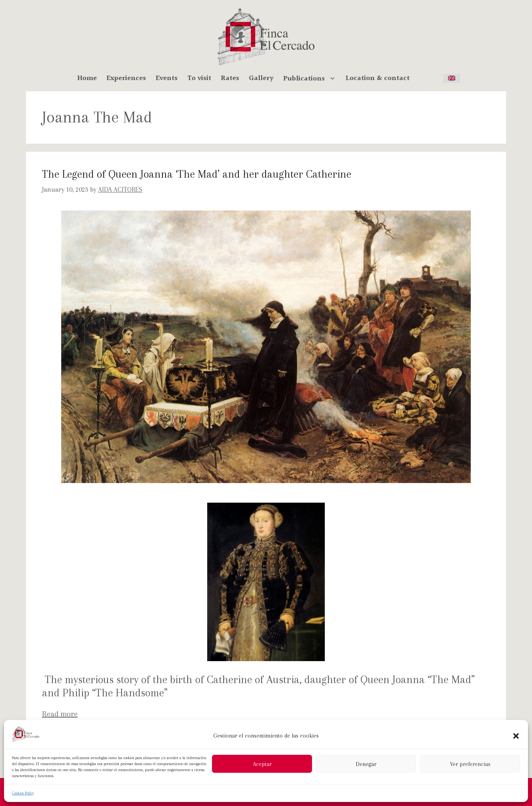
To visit (199, 78)
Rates (230, 78)
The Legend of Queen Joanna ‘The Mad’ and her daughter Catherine (197, 174)
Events (167, 78)
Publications (312, 78)
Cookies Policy (23, 793)
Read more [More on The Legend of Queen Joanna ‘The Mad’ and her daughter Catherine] (60, 714)
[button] (516, 736)
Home (87, 78)
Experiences (126, 78)
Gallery (261, 78)
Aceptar (262, 764)
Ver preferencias (470, 764)
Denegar (366, 764)
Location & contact (378, 78)
